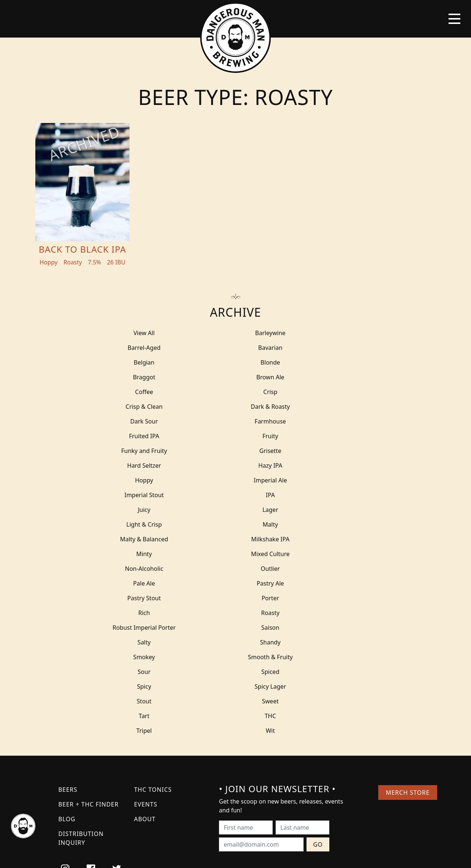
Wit (236, 598)
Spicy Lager (235, 569)
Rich (339, 510)
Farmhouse (235, 392)
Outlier (132, 495)
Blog (67, 686)
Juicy (132, 451)
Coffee (339, 362)
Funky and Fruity (236, 407)
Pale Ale (235, 495)
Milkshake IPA (339, 465)
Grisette (339, 407)
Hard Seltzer (132, 421)
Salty (132, 539)
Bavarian (132, 348)
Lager (236, 451)
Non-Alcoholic (339, 480)
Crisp (132, 377)
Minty (132, 480)
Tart (235, 583)
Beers (68, 657)
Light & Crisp (339, 451)
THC (339, 583)
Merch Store (408, 660)
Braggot (133, 362)
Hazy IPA (235, 421)
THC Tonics (153, 657)
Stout (339, 569)
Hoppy (338, 421)
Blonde (338, 348)
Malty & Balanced (236, 465)
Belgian (235, 348)
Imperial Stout (235, 436)
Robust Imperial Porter (235, 524)
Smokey (339, 539)
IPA (339, 436)
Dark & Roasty (339, 377)
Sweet (132, 583)
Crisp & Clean (236, 377)
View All (132, 333)
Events (146, 672)
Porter (235, 510)
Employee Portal (304, 855)
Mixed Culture (236, 480)
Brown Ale (235, 362)
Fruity (133, 407)
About (145, 686)
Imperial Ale (133, 436)
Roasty (132, 524)
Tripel (132, 598)
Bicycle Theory (266, 855)
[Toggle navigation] (454, 19)
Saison (338, 524)
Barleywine (236, 333)
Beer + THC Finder (88, 672)
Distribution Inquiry (81, 706)
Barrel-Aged (339, 333)
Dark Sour (133, 392)
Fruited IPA (339, 392)
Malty (132, 465)
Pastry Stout (133, 510)
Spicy (133, 569)
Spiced (338, 554)
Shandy (235, 539)
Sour (235, 554)
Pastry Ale (339, 495)
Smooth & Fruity (132, 554)
